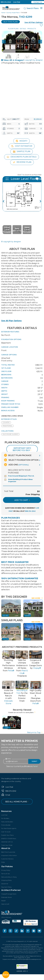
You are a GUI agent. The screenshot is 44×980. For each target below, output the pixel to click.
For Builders (5, 818)
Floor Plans (13, 29)
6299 (7, 728)
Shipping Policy (6, 880)
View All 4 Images (12, 60)
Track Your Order (7, 845)
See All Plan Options (11, 321)
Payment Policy (6, 887)
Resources (6, 811)
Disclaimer (5, 884)
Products (32, 29)
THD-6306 (28, 639)
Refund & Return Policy (9, 877)
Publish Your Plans (7, 835)
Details (23, 29)
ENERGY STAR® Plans (9, 839)
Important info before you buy (22, 449)
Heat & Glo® (5, 904)
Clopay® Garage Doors (9, 894)
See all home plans (17, 802)
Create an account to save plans (22, 712)
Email (6, 795)
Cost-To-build (6, 832)
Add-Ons (16, 465)
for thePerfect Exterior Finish (22, 696)
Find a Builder (6, 825)
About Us (6, 848)
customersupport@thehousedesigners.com (29, 959)
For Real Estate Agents (9, 828)
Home (3, 13)
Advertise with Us (7, 842)
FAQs (3, 862)
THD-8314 (27, 616)
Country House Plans (13, 13)
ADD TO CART (22, 500)
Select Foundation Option (21, 460)
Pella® (3, 901)
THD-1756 (5, 639)
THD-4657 (5, 615)
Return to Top (35, 733)
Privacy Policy (6, 870)
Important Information (9, 855)
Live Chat (17, 2)
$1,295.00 (38, 119)
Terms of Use (5, 874)
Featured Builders (7, 822)
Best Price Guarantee (8, 852)
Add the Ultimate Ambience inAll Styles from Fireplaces (22, 668)
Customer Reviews (7, 859)
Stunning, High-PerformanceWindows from (9, 665)
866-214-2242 (6, 2)
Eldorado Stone (6, 897)
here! (35, 766)
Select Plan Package (18, 455)
